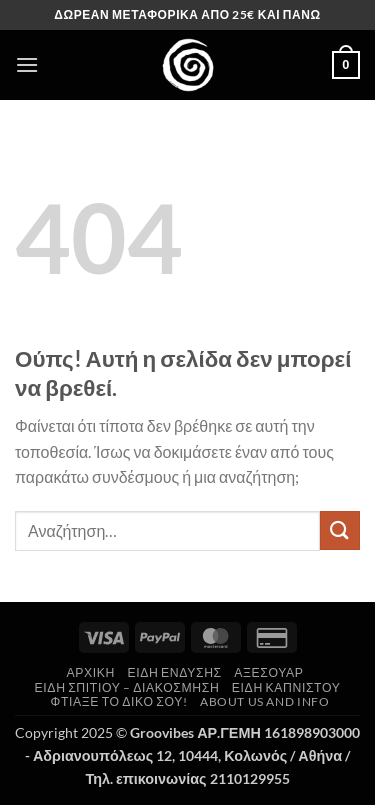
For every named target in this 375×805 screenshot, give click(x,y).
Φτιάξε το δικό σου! (119, 701)
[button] (27, 64)
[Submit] (340, 530)
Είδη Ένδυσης (174, 672)
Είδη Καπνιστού (286, 687)
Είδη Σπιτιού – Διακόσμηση (127, 687)
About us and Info (264, 701)
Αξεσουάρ (268, 672)
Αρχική (91, 672)
